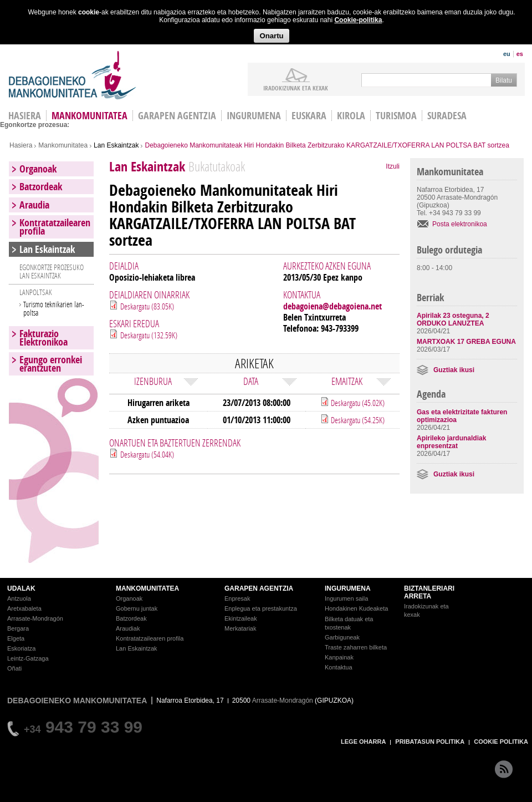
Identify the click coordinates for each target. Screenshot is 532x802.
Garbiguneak (342, 637)
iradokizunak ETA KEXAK (296, 88)
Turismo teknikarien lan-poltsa (54, 308)
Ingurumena (254, 116)
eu (507, 54)
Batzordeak (41, 187)
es (520, 54)
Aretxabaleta (24, 608)
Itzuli (393, 166)
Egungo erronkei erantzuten (51, 364)
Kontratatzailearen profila (55, 227)
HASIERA (25, 116)
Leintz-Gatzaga (28, 658)
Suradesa (447, 116)
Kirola (351, 116)
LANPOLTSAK (36, 292)
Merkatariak (240, 628)
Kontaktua (339, 667)
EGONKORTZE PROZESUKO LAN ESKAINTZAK (52, 271)
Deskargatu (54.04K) (147, 454)
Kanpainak (339, 657)
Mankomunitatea (89, 116)
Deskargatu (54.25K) (357, 420)
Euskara (309, 116)
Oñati (14, 668)
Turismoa (396, 116)
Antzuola (19, 598)
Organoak (38, 169)
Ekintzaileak (241, 618)
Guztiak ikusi (454, 370)
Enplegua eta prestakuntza (261, 608)
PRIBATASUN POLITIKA (430, 742)
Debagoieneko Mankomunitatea (73, 75)
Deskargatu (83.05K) (147, 306)
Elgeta (16, 638)
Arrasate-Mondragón (35, 618)
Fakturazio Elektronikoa (44, 338)
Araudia (34, 205)
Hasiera (21, 145)
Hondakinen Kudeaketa (356, 608)
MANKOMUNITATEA (147, 588)
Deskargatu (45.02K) (357, 403)
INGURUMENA (348, 588)
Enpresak (237, 598)
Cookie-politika (358, 20)
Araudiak (128, 628)
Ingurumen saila (346, 598)
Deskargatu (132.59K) (149, 335)
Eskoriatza (21, 648)
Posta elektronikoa (460, 224)
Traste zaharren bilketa (356, 647)
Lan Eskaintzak (116, 145)
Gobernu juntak (137, 608)
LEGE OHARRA (363, 742)
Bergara (18, 628)
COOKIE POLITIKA (501, 742)
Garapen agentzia (177, 116)
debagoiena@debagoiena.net (332, 306)
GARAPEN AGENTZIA (259, 588)
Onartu (271, 36)
